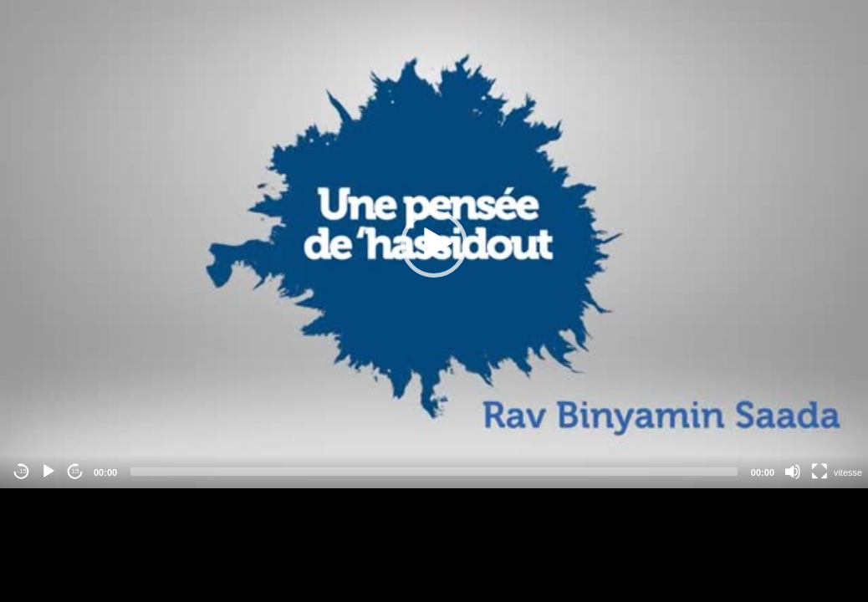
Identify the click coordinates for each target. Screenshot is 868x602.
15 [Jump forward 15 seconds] (76, 471)
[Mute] (793, 472)
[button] (434, 244)
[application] (434, 244)
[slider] (434, 472)
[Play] (49, 472)
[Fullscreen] (819, 472)
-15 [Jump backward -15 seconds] (22, 471)
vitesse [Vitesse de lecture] (848, 472)
